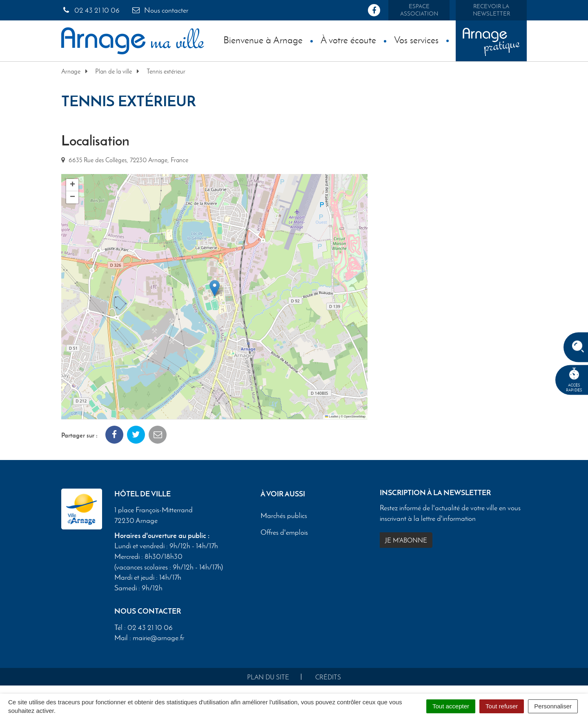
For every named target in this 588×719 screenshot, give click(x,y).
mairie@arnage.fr (158, 638)
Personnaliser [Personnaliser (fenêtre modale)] (553, 706)
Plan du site (268, 677)
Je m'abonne (406, 540)
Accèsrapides (574, 380)
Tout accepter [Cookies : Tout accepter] (451, 706)
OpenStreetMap (355, 416)
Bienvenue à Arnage (263, 40)
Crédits (328, 677)
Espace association (419, 10)
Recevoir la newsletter (491, 10)
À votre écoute (348, 40)
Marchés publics (284, 516)
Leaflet (332, 416)
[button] (215, 288)
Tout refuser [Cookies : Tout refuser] (502, 706)
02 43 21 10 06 (90, 10)
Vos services (416, 40)
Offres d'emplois (284, 532)
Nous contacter (160, 10)
